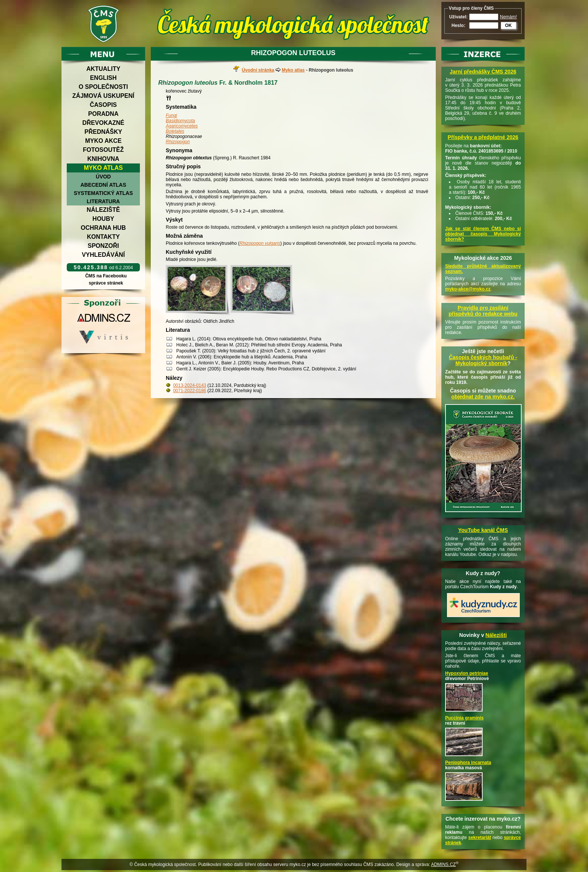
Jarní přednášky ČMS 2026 (483, 72)
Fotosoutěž (103, 150)
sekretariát (480, 838)
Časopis (103, 105)
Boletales (175, 131)
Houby (103, 219)
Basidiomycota (180, 121)
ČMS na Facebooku (106, 276)
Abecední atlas (103, 185)
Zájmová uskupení (103, 96)
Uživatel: (458, 17)
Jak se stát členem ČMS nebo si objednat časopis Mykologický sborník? (483, 234)
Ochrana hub (103, 228)
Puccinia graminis (464, 718)
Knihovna (103, 159)
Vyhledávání (103, 255)
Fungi (171, 115)
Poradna (103, 114)
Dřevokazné (103, 123)
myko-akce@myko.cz (468, 289)
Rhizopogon (178, 142)
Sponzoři (103, 246)
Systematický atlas (103, 193)
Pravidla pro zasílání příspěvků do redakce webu (483, 311)
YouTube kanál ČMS (483, 530)
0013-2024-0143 (190, 385)
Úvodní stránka (258, 70)
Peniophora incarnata (468, 763)
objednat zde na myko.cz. (483, 397)
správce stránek (106, 283)
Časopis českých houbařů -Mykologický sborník (483, 360)
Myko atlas (103, 168)
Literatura (103, 201)
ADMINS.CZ (443, 865)
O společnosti (103, 87)
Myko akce (103, 141)
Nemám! (508, 17)
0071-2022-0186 (190, 391)
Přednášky (103, 132)
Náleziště (103, 210)
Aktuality (103, 69)
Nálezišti (496, 635)
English (103, 78)
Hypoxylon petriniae (467, 673)
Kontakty (103, 237)
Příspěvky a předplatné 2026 (483, 137)
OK (508, 25)
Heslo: (458, 25)
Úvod (103, 177)
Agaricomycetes (182, 126)
